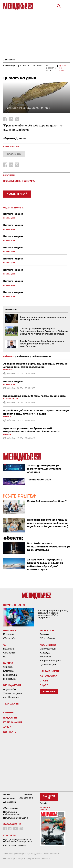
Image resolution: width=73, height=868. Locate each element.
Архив (7, 727)
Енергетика (10, 675)
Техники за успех (13, 693)
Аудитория (9, 798)
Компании (9, 671)
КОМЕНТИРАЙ (17, 194)
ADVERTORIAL (11, 310)
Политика (9, 634)
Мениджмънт (12, 685)
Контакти (10, 732)
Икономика (9, 679)
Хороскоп (45, 657)
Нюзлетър (49, 692)
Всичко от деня (14, 605)
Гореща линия (13, 722)
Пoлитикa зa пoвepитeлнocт (12, 813)
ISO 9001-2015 (26, 798)
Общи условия (11, 808)
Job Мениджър (11, 697)
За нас (7, 794)
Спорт (44, 680)
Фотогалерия (48, 649)
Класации (45, 653)
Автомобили (48, 676)
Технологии (11, 704)
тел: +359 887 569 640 (15, 845)
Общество (9, 638)
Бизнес (8, 663)
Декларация (10, 802)
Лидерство (10, 689)
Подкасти (10, 718)
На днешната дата (51, 661)
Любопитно (9, 60)
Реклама (44, 634)
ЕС (5, 657)
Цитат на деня (48, 665)
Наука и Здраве (50, 671)
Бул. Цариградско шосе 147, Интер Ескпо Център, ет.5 (18, 841)
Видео (44, 685)
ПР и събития (47, 638)
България (10, 630)
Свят (7, 645)
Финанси (8, 667)
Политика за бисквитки (16, 818)
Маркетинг (47, 630)
